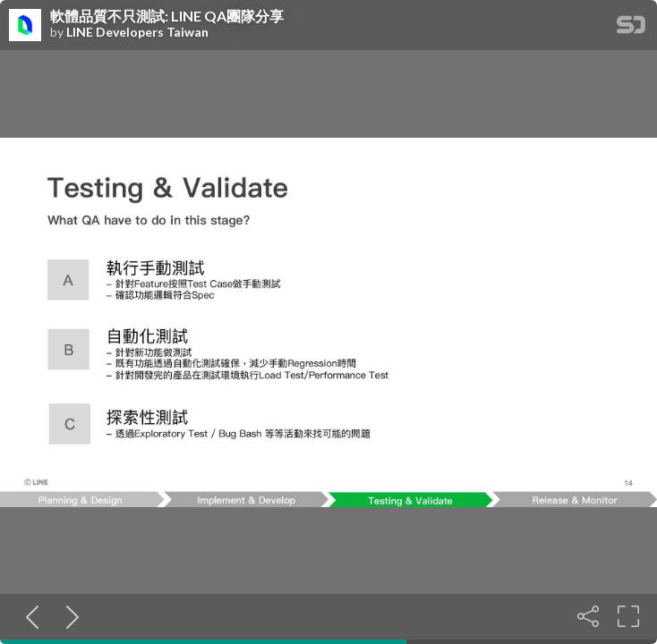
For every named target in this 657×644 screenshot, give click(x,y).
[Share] (588, 616)
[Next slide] (69, 616)
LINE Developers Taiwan (137, 32)
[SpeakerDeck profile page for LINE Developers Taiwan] (25, 26)
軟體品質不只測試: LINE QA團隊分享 (167, 16)
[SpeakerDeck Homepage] (631, 28)
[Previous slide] (29, 616)
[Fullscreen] (628, 616)
